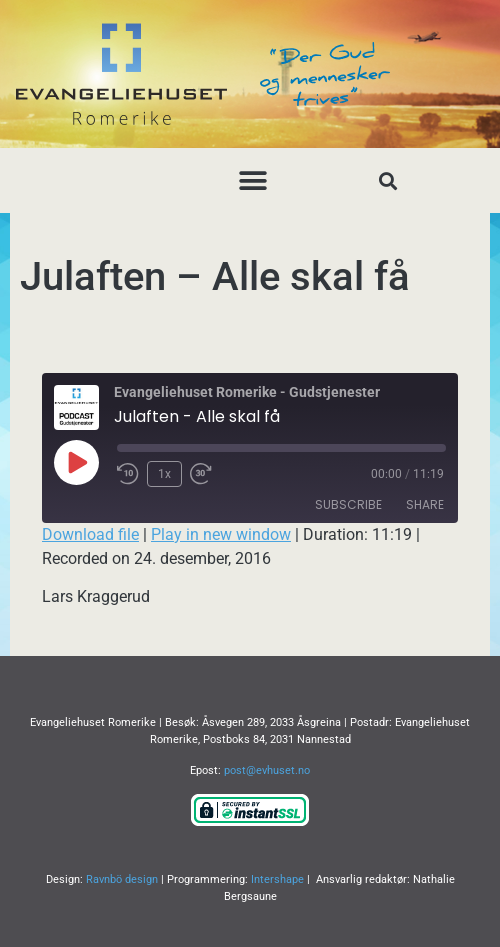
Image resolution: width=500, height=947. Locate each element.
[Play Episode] (76, 462)
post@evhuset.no (267, 770)
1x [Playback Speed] (164, 474)
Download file (90, 534)
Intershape (277, 879)
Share (425, 504)
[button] (252, 180)
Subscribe (348, 504)
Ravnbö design (122, 879)
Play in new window (221, 534)
